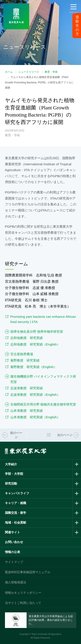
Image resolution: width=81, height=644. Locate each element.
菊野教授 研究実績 (25, 360)
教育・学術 (51, 72)
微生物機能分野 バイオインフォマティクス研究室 (43, 379)
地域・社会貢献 (16, 522)
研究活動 (11, 483)
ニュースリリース (29, 72)
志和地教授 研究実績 (27, 338)
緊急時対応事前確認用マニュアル (28, 572)
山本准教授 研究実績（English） (35, 417)
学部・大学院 (14, 474)
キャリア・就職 (16, 503)
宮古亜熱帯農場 (22, 354)
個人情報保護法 (16, 582)
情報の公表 (13, 552)
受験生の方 (77, 26)
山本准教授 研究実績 (27, 411)
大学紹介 (11, 464)
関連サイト (13, 532)
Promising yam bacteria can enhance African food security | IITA (43, 319)
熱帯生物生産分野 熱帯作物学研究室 (37, 332)
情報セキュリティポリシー (23, 593)
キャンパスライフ (17, 493)
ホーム (9, 72)
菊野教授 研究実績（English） (34, 367)
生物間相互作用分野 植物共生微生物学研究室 (43, 404)
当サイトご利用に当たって (23, 603)
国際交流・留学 (16, 513)
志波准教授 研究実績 (27, 388)
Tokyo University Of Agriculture (46, 634)
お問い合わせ (14, 542)
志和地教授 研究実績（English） (35, 344)
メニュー (73, 12)
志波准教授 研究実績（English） (35, 395)
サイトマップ (14, 562)
